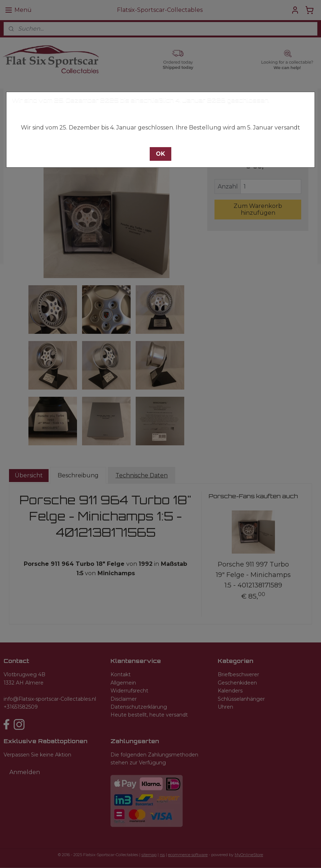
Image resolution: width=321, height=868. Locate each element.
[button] (160, 154)
